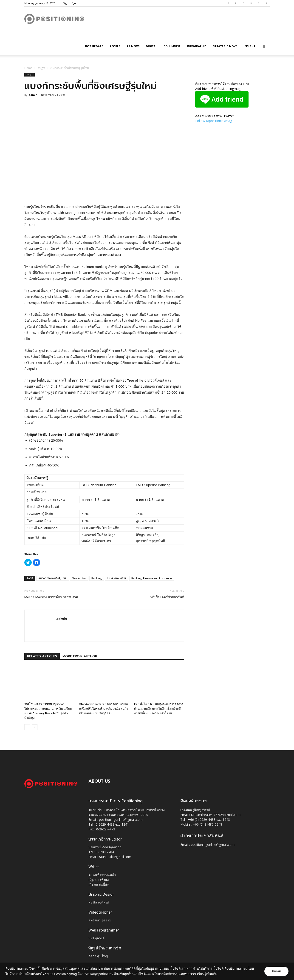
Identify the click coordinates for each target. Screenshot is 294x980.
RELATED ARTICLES (42, 656)
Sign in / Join (71, 3)
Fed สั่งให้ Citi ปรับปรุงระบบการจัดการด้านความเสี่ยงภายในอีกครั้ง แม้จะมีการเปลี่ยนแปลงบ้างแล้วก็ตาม (159, 709)
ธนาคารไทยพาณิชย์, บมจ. (53, 578)
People (115, 46)
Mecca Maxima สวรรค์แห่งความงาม (51, 597)
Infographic (197, 46)
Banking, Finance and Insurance (152, 578)
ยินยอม (276, 971)
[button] (264, 47)
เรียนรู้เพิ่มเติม (213, 974)
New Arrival (79, 578)
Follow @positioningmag (214, 121)
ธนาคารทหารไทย (117, 578)
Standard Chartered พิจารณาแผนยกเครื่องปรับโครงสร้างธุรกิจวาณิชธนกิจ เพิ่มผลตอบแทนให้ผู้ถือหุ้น (104, 709)
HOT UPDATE (94, 46)
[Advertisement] (104, 192)
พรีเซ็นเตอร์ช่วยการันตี (167, 597)
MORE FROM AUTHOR (80, 656)
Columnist (172, 46)
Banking (97, 578)
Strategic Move (225, 46)
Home (28, 68)
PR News (133, 46)
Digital (151, 46)
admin (33, 95)
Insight (250, 46)
